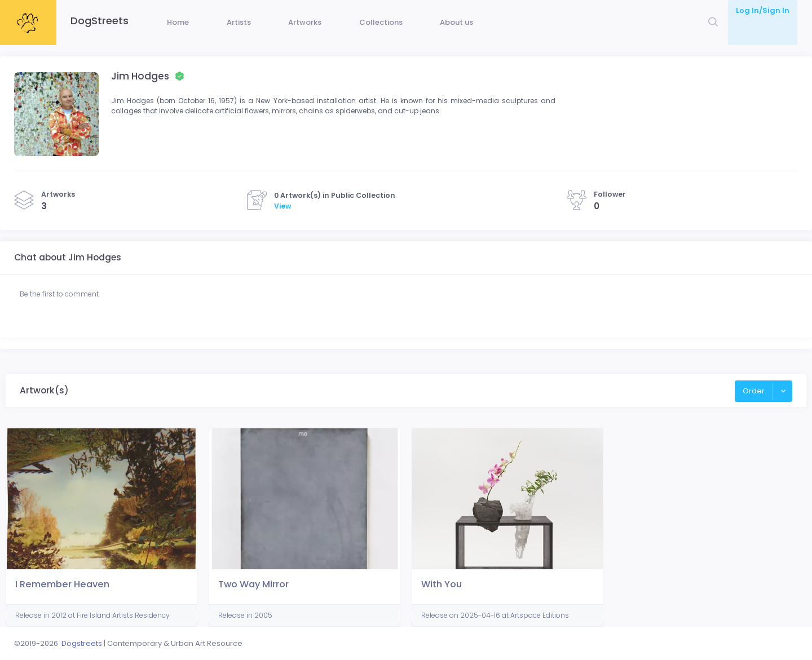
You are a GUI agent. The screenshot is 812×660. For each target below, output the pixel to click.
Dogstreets (82, 643)
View (283, 223)
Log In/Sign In (763, 10)
